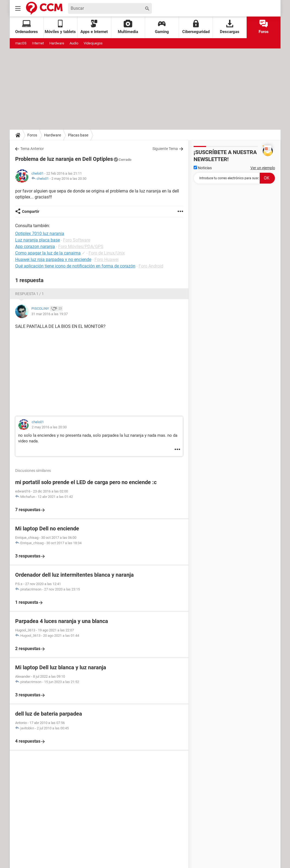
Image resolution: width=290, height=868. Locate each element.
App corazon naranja (35, 247)
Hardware (57, 43)
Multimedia (128, 27)
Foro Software (77, 240)
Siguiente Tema (165, 149)
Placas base (78, 135)
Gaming (162, 27)
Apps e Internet (94, 27)
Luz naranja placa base (38, 240)
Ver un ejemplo (263, 168)
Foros (264, 27)
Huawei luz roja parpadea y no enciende (53, 260)
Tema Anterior (32, 149)
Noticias (203, 168)
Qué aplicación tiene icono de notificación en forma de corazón (75, 266)
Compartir (31, 211)
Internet (38, 43)
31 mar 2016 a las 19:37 (50, 314)
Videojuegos (93, 43)
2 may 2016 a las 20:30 (69, 179)
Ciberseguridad (196, 27)
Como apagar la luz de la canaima (48, 253)
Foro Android (151, 266)
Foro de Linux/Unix (107, 253)
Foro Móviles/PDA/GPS (81, 247)
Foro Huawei (107, 260)
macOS (21, 43)
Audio (74, 43)
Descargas (230, 27)
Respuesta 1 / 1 (30, 294)
